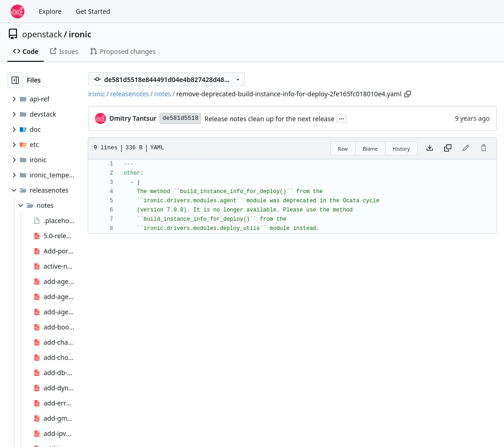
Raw (343, 149)
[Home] (18, 12)
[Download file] (430, 148)
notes (163, 94)
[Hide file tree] (15, 80)
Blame (371, 149)
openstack (42, 34)
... (342, 118)
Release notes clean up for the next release (269, 119)
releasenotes (130, 94)
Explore (50, 11)
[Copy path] (408, 94)
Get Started (93, 11)
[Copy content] (448, 148)
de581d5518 (180, 118)
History (401, 149)
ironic (80, 34)
